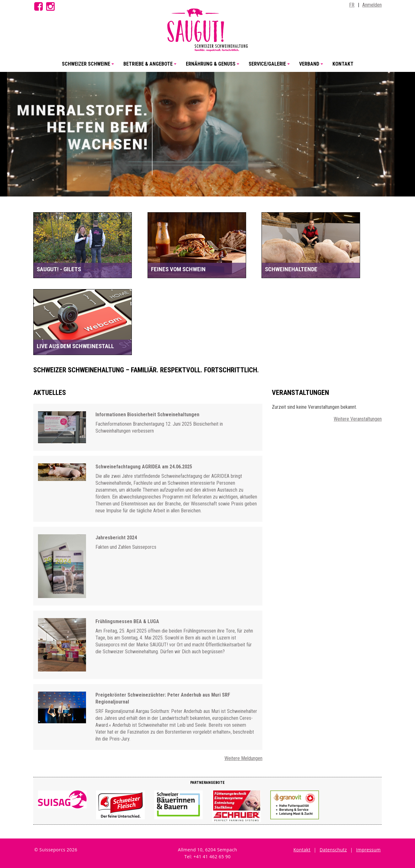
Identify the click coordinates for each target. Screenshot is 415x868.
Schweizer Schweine (89, 66)
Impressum (368, 850)
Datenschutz (333, 850)
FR (352, 5)
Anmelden (372, 5)
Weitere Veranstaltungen (358, 419)
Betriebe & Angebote (151, 66)
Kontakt (343, 64)
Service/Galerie (270, 66)
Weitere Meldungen (243, 758)
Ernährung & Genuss (213, 66)
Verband (312, 66)
